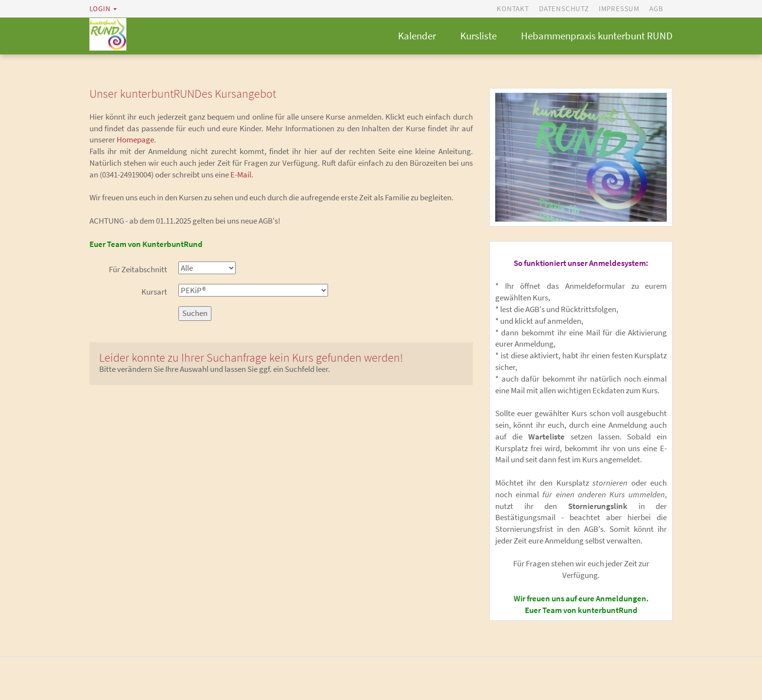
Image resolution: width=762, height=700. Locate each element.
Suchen (195, 314)
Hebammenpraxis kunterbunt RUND (597, 36)
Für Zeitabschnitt (138, 270)
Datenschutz (564, 9)
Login (100, 9)
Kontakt (513, 9)
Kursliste (478, 36)
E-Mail (241, 175)
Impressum (619, 9)
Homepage (135, 140)
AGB (656, 9)
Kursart (154, 293)
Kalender (417, 36)
